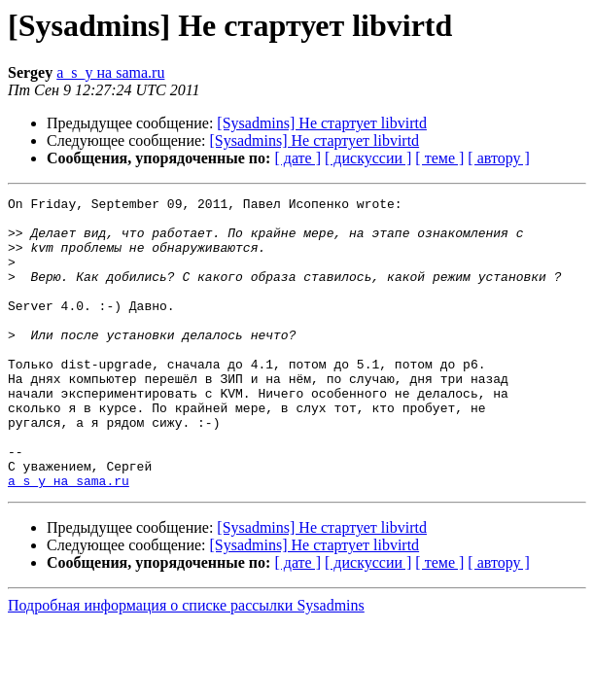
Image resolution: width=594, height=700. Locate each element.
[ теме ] (439, 158)
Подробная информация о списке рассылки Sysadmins (186, 664)
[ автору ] (498, 158)
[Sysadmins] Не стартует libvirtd (322, 123)
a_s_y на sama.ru (110, 72)
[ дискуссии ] (368, 158)
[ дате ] (297, 158)
